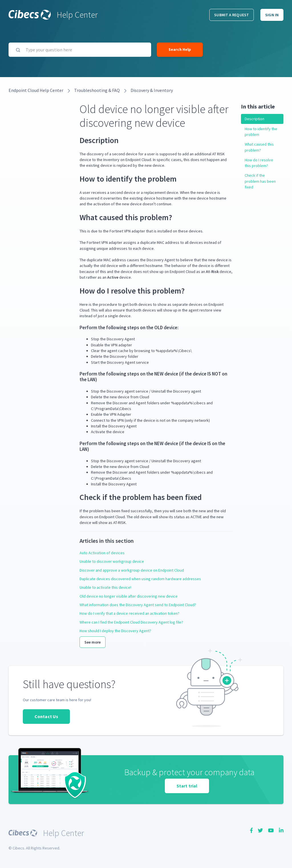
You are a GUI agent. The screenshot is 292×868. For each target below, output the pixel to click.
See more (93, 642)
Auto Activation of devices (102, 553)
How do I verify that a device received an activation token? (129, 613)
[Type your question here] (80, 50)
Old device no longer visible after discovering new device (129, 596)
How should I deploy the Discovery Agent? (115, 631)
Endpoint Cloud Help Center (36, 90)
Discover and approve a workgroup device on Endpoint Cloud (132, 570)
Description (255, 119)
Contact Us (46, 716)
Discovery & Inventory (152, 90)
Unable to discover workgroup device (112, 561)
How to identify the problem (261, 132)
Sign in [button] (272, 15)
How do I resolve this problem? (259, 163)
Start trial (187, 786)
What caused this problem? (259, 147)
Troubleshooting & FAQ (97, 90)
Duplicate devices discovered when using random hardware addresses (140, 579)
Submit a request (232, 15)
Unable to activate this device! (105, 587)
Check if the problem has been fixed (260, 181)
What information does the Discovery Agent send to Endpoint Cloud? (138, 605)
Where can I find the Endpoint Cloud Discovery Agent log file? (131, 622)
